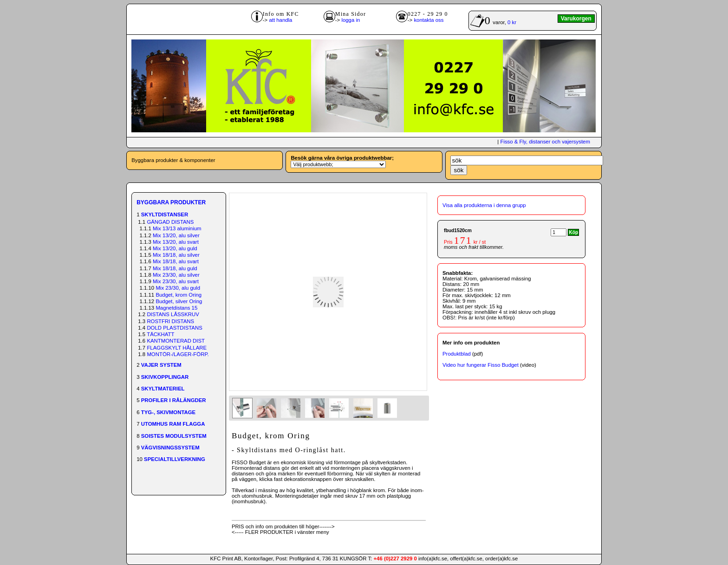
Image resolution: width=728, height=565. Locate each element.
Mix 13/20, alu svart (176, 242)
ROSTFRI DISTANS (170, 321)
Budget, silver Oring (179, 301)
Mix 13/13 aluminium (177, 228)
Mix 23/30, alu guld (178, 288)
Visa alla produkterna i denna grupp (484, 205)
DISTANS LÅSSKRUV (173, 314)
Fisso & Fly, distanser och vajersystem (545, 142)
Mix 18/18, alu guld (175, 268)
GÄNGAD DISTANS (170, 222)
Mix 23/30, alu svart (176, 281)
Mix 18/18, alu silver (176, 255)
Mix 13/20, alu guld (175, 248)
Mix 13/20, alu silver (176, 235)
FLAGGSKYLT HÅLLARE (177, 348)
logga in (351, 20)
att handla (280, 20)
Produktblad (457, 354)
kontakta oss (429, 20)
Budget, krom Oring (179, 295)
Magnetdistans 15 (176, 308)
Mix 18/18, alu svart (176, 261)
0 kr (512, 22)
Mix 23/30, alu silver (176, 275)
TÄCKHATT (160, 334)
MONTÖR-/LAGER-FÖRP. (178, 354)
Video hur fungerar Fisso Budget (481, 365)
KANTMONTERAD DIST (176, 341)
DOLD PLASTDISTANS (174, 328)
